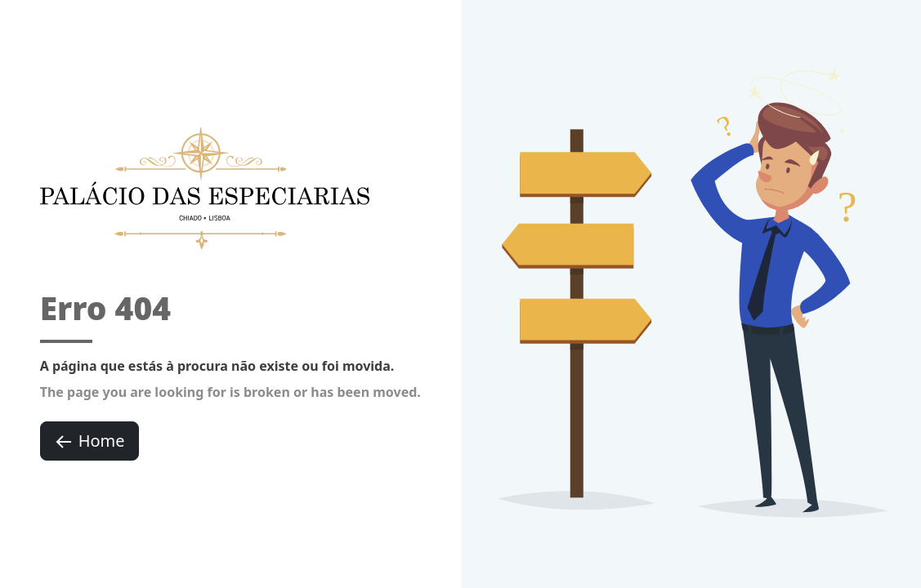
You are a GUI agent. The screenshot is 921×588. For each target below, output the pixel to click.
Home (89, 441)
